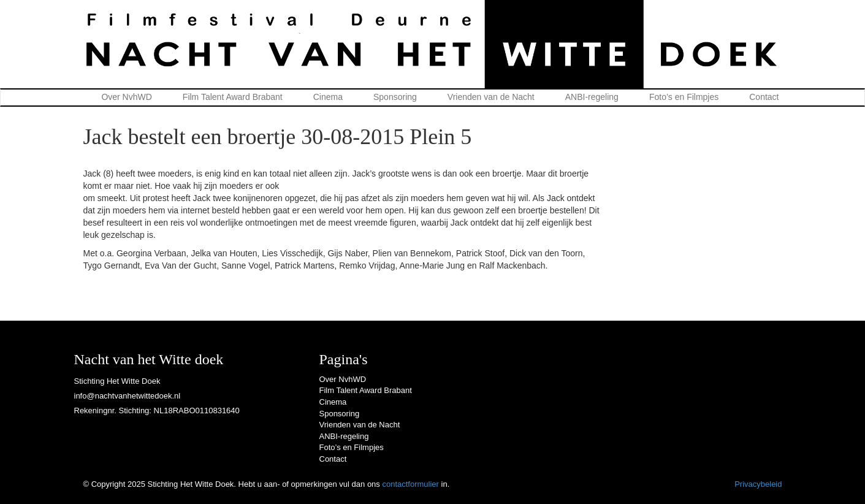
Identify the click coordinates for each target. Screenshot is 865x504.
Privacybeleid (758, 484)
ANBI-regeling (592, 97)
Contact (764, 97)
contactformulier (410, 484)
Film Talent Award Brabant (233, 97)
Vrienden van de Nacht (491, 97)
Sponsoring (395, 97)
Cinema (328, 97)
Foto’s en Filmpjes (684, 97)
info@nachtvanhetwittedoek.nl (128, 396)
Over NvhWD (126, 97)
